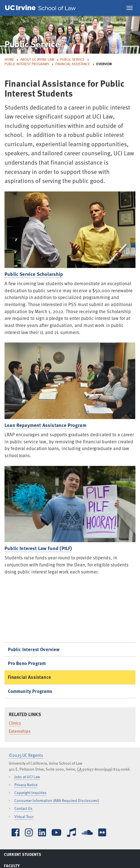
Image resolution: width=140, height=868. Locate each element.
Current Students (29, 855)
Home (9, 59)
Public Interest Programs (27, 64)
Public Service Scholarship (34, 274)
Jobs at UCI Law (27, 777)
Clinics (15, 723)
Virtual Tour (24, 816)
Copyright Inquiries (30, 792)
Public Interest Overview (34, 649)
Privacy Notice (26, 785)
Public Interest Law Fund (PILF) (38, 548)
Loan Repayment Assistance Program (45, 425)
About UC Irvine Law (37, 59)
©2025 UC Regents (26, 755)
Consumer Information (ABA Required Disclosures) (57, 800)
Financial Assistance (73, 64)
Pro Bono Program (27, 663)
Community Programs (30, 691)
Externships (20, 731)
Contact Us (23, 808)
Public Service (72, 59)
